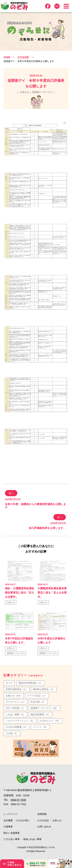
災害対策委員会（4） (17, 689)
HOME (7, 57)
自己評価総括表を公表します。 (47, 528)
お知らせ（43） (14, 696)
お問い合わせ (44, 827)
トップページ (10, 814)
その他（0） (12, 733)
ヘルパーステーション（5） (20, 721)
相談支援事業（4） (40, 715)
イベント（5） (40, 727)
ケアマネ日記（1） (37, 696)
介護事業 (8, 827)
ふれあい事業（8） (15, 715)
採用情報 (42, 814)
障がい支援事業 (12, 833)
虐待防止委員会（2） (44, 689)
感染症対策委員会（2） (31, 683)
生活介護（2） (38, 702)
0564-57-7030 (18, 800)
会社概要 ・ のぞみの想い (17, 821)
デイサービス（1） (15, 702)
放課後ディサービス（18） (44, 708)
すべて (9, 683)
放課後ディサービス (42, 92)
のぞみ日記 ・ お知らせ (49, 821)
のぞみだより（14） (50, 721)
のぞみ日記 (23, 57)
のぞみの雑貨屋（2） (17, 727)
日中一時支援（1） (15, 708)
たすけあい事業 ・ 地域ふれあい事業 (23, 839)
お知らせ (25, 92)
